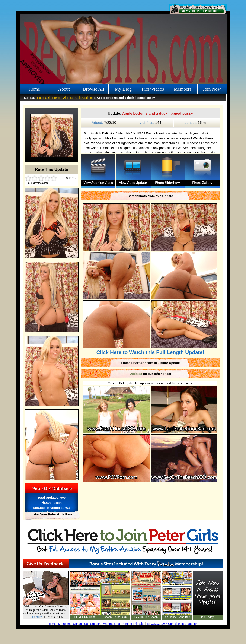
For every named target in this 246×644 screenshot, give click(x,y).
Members (183, 89)
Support (95, 624)
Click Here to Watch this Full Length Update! (150, 352)
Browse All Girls (94, 90)
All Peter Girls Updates (78, 98)
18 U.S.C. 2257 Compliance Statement (172, 624)
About (64, 89)
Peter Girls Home (49, 98)
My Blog (123, 89)
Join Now (212, 89)
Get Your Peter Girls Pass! (54, 514)
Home (34, 89)
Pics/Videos (153, 89)
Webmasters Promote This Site (124, 624)
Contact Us (80, 624)
